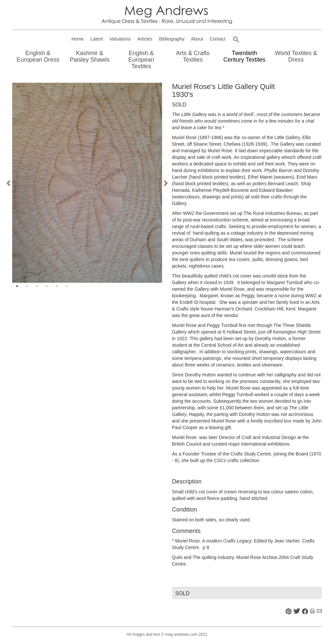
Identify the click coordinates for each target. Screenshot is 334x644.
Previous (9, 183)
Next (165, 183)
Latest (97, 39)
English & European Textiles (141, 60)
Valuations (120, 39)
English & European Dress (38, 56)
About (197, 39)
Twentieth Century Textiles (244, 56)
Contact (217, 39)
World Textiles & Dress (296, 56)
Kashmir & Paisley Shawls (89, 56)
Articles (145, 39)
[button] (236, 40)
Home (78, 39)
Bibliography (172, 39)
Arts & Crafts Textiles (193, 56)
